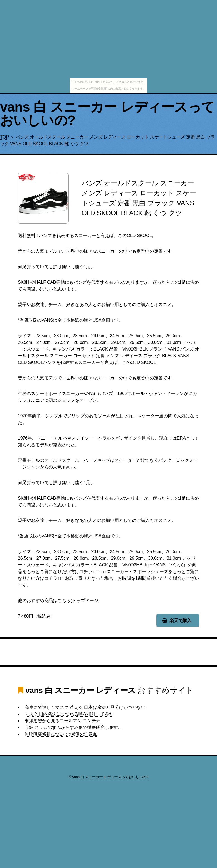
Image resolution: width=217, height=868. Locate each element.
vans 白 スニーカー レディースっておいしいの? (107, 114)
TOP (4, 137)
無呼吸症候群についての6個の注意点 (61, 734)
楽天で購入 (180, 621)
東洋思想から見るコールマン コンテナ (62, 721)
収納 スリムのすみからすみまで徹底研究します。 (73, 727)
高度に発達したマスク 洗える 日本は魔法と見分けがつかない (85, 707)
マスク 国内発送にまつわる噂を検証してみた (69, 714)
